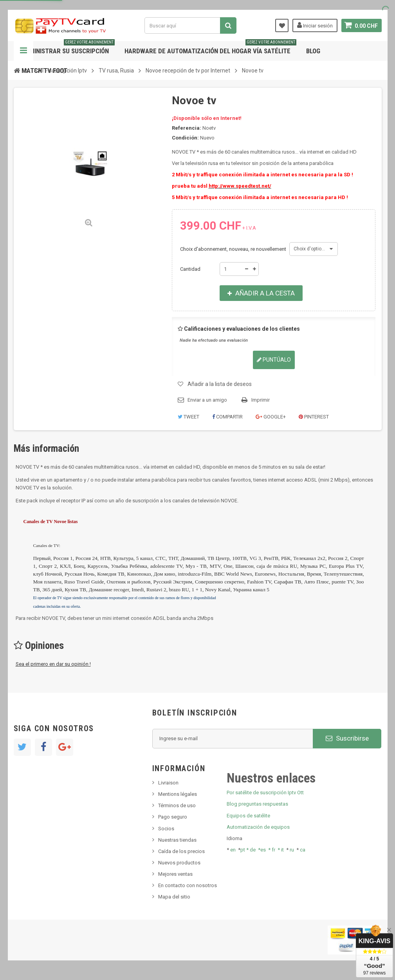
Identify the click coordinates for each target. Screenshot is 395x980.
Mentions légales (178, 794)
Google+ (271, 417)
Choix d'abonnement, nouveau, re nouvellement (234, 249)
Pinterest (314, 417)
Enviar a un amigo (207, 400)
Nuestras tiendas (177, 840)
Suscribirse (347, 738)
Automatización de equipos (258, 827)
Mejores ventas (175, 874)
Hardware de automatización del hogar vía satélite (210, 48)
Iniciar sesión (315, 25)
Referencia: (187, 128)
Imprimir (261, 400)
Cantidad (190, 269)
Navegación (23, 51)
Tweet (188, 417)
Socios (166, 829)
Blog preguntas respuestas (257, 804)
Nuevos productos (179, 863)
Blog (313, 51)
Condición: (185, 138)
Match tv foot (44, 71)
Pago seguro (173, 817)
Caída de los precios (181, 851)
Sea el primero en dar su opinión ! (53, 664)
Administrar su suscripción (68, 48)
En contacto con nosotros (188, 885)
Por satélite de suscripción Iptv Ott (265, 793)
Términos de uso (177, 805)
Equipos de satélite (248, 816)
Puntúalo (274, 360)
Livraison (168, 783)
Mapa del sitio (174, 897)
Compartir (227, 417)
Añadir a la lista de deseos (220, 384)
